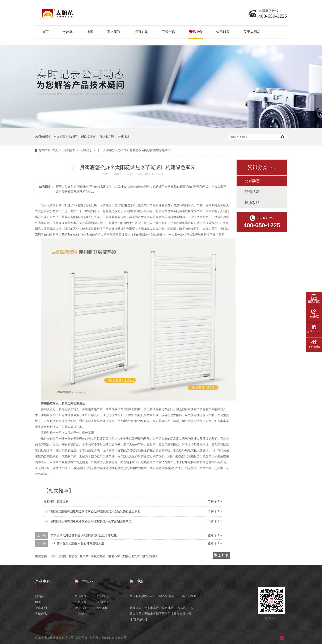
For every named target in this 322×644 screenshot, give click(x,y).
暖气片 (84, 556)
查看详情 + (215, 535)
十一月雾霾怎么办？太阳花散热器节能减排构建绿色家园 (134, 150)
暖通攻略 (252, 203)
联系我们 (102, 602)
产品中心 (43, 581)
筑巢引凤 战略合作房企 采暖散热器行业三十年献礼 (84, 535)
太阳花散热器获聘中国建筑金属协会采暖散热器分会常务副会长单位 (88, 521)
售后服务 (223, 32)
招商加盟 (141, 32)
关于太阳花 (252, 32)
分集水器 (124, 137)
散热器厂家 (107, 137)
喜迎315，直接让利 (56, 502)
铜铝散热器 (88, 137)
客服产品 (41, 614)
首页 (45, 32)
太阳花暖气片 (131, 556)
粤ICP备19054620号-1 (115, 638)
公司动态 (86, 150)
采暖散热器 (98, 556)
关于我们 (102, 596)
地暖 (90, 32)
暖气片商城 (150, 556)
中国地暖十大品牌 (65, 137)
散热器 (68, 32)
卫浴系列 (114, 32)
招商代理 (80, 602)
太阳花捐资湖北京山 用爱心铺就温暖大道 (77, 543)
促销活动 (252, 192)
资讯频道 (69, 150)
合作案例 (80, 596)
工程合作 (168, 32)
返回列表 (221, 555)
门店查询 (80, 614)
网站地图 (102, 608)
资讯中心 (196, 32)
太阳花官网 (59, 556)
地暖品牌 (114, 556)
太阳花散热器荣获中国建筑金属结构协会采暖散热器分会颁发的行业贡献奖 (92, 511)
